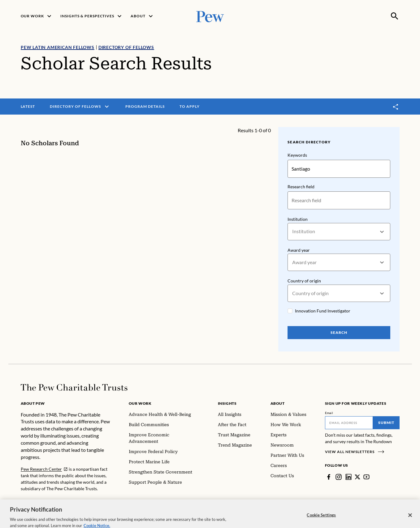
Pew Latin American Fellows (58, 47)
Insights (227, 403)
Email (329, 413)
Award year (299, 250)
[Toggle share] (396, 107)
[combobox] (293, 231)
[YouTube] (366, 477)
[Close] (410, 520)
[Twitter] (357, 477)
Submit (386, 423)
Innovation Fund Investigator (323, 311)
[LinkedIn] (349, 477)
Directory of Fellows (126, 47)
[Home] (74, 387)
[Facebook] (329, 477)
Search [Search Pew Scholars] (339, 332)
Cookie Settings (321, 519)
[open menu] (107, 107)
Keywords (297, 155)
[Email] (349, 423)
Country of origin (304, 281)
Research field (301, 187)
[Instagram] (339, 477)
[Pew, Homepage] (210, 16)
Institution (298, 219)
